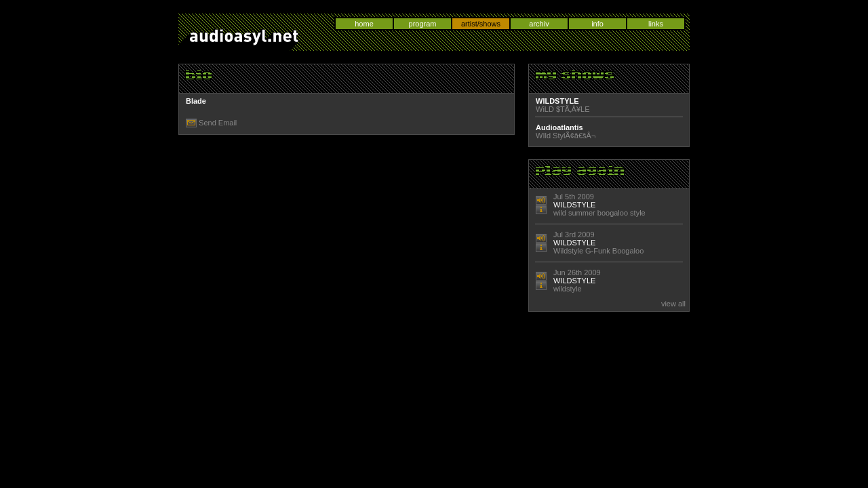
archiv (539, 24)
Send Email (218, 123)
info (597, 24)
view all (673, 304)
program (423, 24)
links (656, 24)
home (364, 24)
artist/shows (481, 24)
